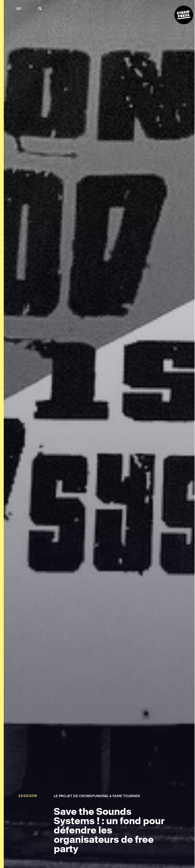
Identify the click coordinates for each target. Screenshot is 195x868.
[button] (19, 9)
